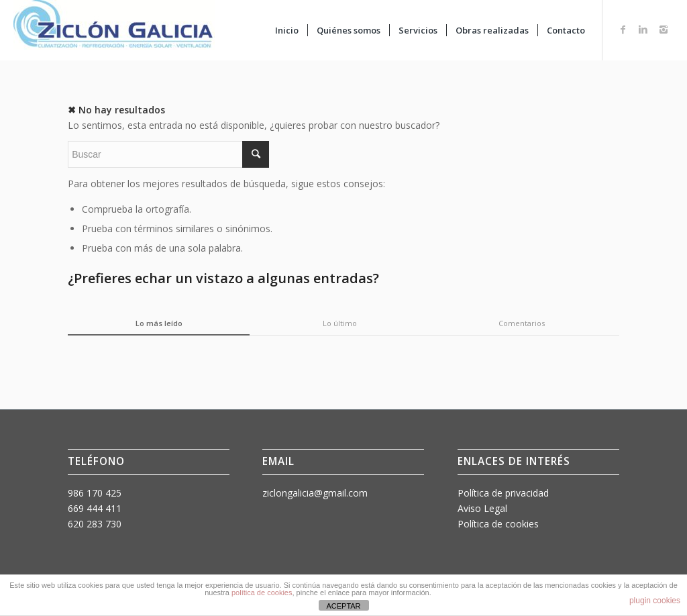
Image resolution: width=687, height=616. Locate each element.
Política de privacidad (503, 493)
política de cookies (262, 593)
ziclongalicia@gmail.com (315, 493)
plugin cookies (655, 601)
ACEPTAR (343, 606)
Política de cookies (498, 524)
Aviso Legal (482, 508)
